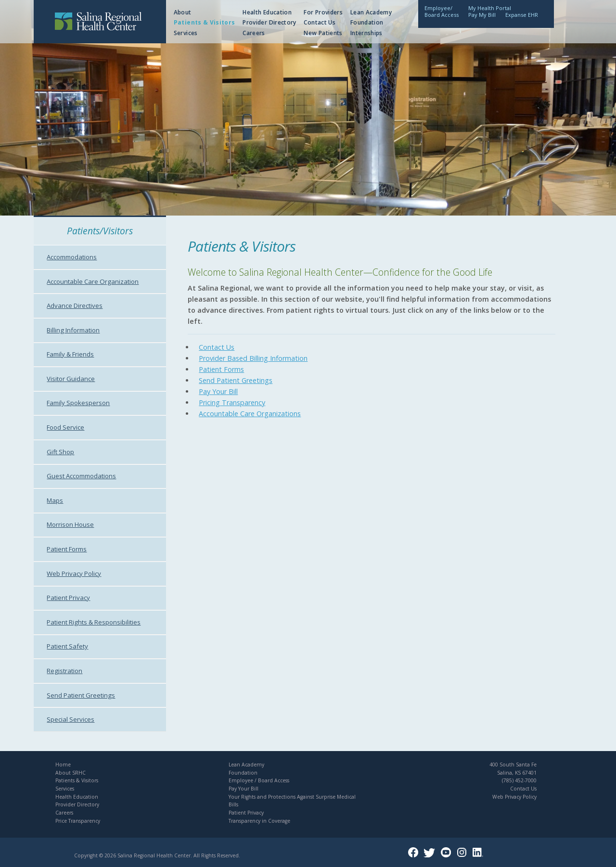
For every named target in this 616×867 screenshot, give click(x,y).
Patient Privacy (68, 598)
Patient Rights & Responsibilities (94, 622)
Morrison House (70, 524)
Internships (366, 33)
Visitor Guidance (71, 379)
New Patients (323, 33)
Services (186, 33)
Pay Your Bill (218, 391)
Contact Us (320, 22)
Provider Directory (269, 22)
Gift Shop (60, 452)
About (183, 12)
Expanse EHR (522, 15)
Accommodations (72, 257)
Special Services (71, 719)
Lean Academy (371, 12)
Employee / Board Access (259, 780)
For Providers (323, 12)
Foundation (367, 22)
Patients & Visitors (205, 22)
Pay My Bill (482, 15)
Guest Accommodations (81, 476)
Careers (254, 33)
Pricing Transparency (232, 402)
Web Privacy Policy (74, 574)
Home (63, 765)
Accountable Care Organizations (250, 414)
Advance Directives (75, 306)
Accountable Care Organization (93, 281)
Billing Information (73, 330)
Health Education (267, 12)
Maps (55, 500)
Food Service (65, 427)
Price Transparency (78, 821)
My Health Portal (490, 8)
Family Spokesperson (78, 403)
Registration (64, 671)
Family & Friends (70, 354)
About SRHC (71, 773)
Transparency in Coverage (259, 821)
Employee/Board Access (442, 11)
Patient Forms (67, 549)
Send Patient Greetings (81, 695)
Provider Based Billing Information (253, 358)
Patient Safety (67, 646)
